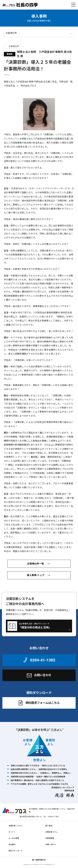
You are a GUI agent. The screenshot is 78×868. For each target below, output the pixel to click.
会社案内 (12, 845)
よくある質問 (14, 838)
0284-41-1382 (39, 660)
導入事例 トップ (39, 575)
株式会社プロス (14, 811)
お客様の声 (14, 46)
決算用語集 (50, 838)
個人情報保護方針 (39, 860)
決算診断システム (16, 826)
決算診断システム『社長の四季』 (23, 610)
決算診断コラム (51, 832)
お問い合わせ (39, 675)
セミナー (12, 832)
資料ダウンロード (16, 851)
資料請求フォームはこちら (39, 703)
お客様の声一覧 (39, 564)
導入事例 (39, 16)
